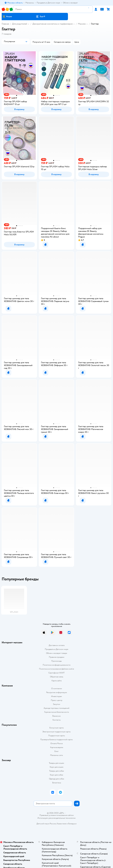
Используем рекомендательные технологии (56, 818)
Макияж (82, 24)
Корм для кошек (57, 767)
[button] (40, 17)
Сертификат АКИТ (56, 673)
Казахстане (61, 824)
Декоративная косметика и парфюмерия (52, 24)
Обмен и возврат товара (56, 653)
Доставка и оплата (57, 645)
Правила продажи (57, 657)
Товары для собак (57, 771)
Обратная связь (57, 677)
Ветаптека (57, 783)
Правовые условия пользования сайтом (57, 815)
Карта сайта (56, 681)
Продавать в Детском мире (56, 649)
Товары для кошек (56, 763)
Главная (5, 24)
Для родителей (20, 24)
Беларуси (72, 824)
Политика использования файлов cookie (56, 669)
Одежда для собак (57, 779)
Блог (56, 751)
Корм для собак (56, 775)
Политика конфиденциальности (57, 665)
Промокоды (56, 661)
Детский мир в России (46, 824)
